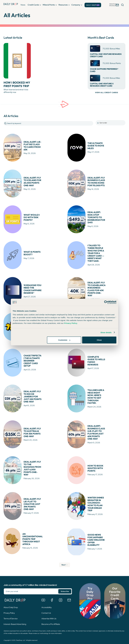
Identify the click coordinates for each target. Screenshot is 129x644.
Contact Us (46, 608)
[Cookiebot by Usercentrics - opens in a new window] (106, 302)
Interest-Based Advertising (15, 619)
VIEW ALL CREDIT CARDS (107, 93)
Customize (64, 340)
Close (99, 340)
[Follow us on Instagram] (61, 595)
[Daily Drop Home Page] (11, 5)
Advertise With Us (49, 613)
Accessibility (47, 602)
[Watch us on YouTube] (43, 595)
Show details (106, 332)
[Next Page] (64, 560)
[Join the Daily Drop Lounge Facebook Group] (52, 595)
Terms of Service (11, 613)
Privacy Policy (9, 608)
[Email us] (69, 595)
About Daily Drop (11, 602)
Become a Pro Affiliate (51, 619)
